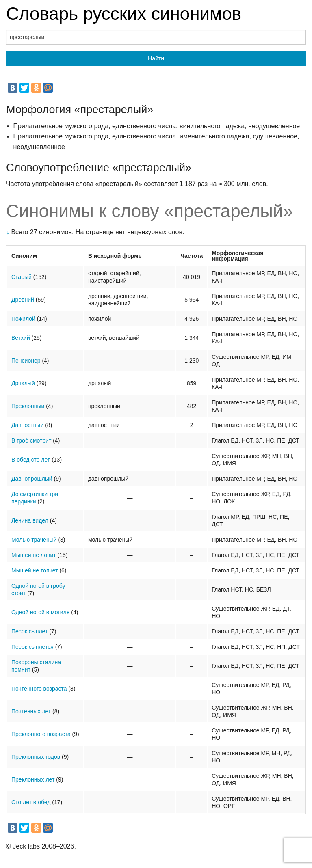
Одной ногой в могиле (40, 612)
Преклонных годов (36, 757)
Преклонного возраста (41, 734)
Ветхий (21, 338)
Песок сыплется (32, 647)
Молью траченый (34, 540)
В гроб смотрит (31, 440)
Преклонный (28, 406)
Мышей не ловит (34, 555)
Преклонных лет (33, 779)
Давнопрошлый (32, 479)
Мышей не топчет (35, 570)
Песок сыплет (29, 631)
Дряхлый (23, 383)
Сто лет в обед (31, 802)
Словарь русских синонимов (124, 14)
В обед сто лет (31, 460)
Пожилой (23, 319)
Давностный (27, 425)
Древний (23, 300)
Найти (156, 58)
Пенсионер (26, 361)
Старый (22, 277)
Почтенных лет (31, 711)
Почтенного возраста (39, 689)
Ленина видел (30, 520)
